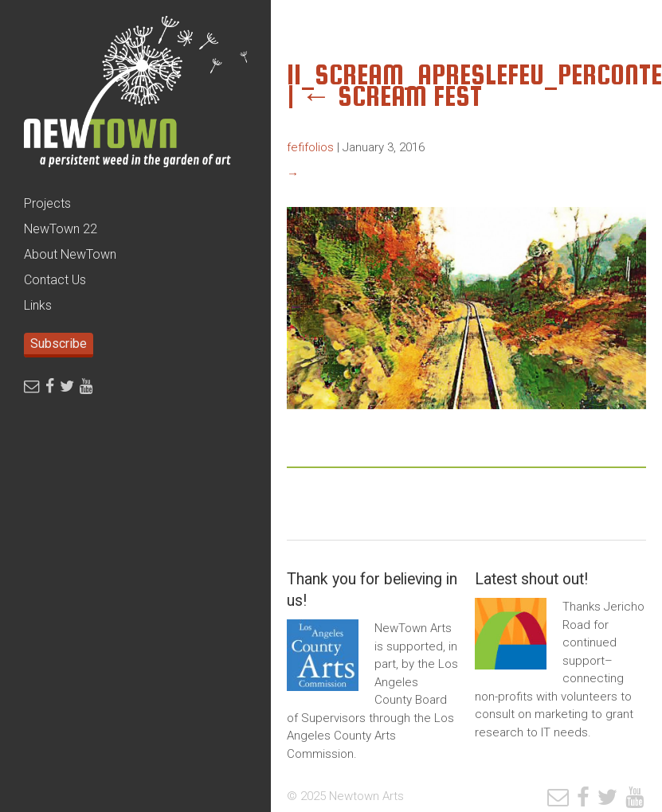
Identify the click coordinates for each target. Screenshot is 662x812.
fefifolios (310, 147)
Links (38, 305)
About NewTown (70, 254)
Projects (47, 203)
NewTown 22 (61, 229)
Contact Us (55, 280)
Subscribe (59, 344)
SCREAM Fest (392, 96)
